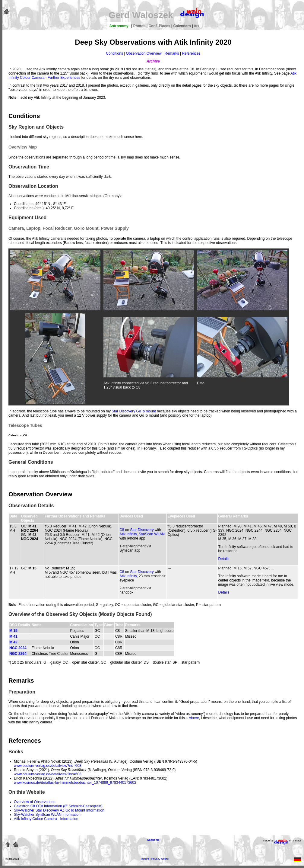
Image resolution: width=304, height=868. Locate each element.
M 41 (13, 636)
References (191, 53)
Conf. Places (160, 26)
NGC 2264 (18, 654)
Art (196, 26)
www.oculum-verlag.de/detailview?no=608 (48, 766)
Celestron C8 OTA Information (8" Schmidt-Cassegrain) (58, 806)
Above (194, 718)
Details (224, 559)
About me (153, 840)
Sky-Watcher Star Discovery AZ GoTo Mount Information (59, 810)
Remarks (172, 53)
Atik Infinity (128, 534)
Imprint (145, 859)
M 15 (13, 631)
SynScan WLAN (152, 534)
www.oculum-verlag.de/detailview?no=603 (48, 774)
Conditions (114, 53)
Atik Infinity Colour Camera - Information (46, 819)
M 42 (13, 642)
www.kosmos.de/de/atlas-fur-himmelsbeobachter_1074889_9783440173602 (75, 783)
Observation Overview (144, 53)
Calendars (183, 26)
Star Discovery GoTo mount (134, 411)
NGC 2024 (18, 648)
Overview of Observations (35, 802)
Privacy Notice (160, 859)
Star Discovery (142, 530)
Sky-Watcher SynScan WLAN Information (47, 815)
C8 (122, 530)
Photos (140, 26)
